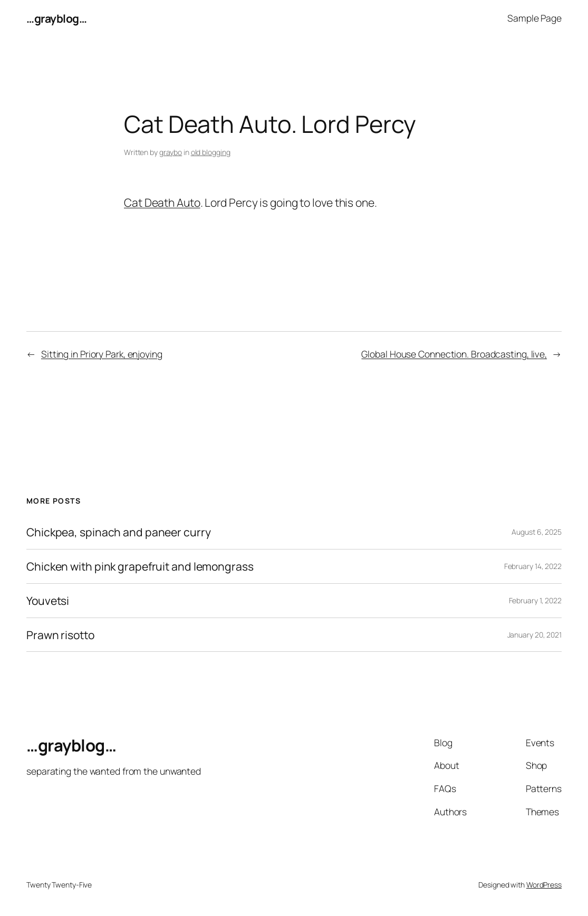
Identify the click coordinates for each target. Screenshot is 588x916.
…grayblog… (56, 18)
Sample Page (534, 18)
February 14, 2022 (533, 566)
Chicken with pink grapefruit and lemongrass (140, 566)
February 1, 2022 (535, 600)
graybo (171, 152)
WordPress (544, 885)
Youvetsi (48, 601)
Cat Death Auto (162, 202)
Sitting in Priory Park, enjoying (102, 354)
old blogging (211, 152)
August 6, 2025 (537, 532)
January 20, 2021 (534, 635)
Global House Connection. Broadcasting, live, (454, 354)
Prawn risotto (60, 635)
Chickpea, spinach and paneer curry (119, 532)
